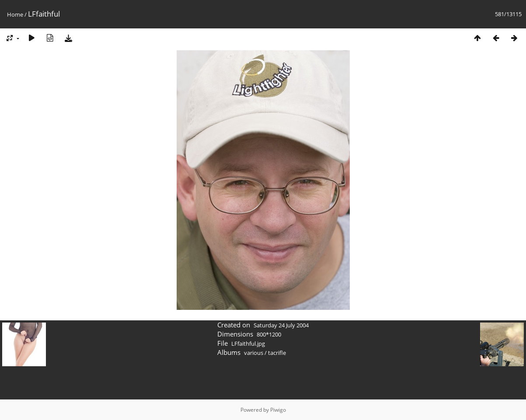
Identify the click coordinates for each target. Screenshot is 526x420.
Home (15, 14)
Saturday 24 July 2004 (281, 325)
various (254, 353)
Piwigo (278, 410)
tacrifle (277, 353)
